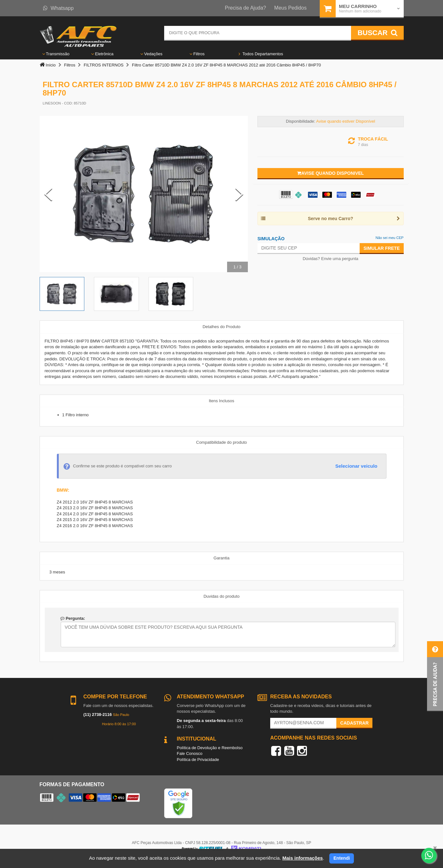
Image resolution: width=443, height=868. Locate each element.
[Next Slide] (239, 194)
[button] (435, 676)
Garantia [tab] (222, 558)
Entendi (342, 858)
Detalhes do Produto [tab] (221, 327)
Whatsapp (58, 8)
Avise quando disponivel (330, 173)
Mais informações (303, 858)
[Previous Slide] (48, 194)
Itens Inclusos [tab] (222, 401)
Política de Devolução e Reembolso (210, 748)
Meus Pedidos (290, 8)
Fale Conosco (190, 753)
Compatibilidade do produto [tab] (221, 442)
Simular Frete (382, 248)
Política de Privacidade (198, 760)
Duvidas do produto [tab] (221, 596)
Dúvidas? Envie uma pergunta (331, 259)
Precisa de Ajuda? (245, 8)
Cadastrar (354, 723)
